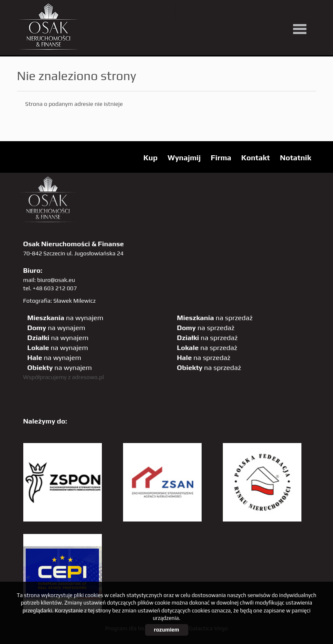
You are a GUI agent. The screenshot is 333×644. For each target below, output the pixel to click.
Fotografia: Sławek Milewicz (60, 301)
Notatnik (295, 158)
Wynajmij (184, 158)
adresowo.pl (88, 377)
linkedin (291, 12)
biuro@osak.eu (56, 280)
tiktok (308, 12)
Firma (221, 158)
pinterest (240, 12)
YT (206, 12)
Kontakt (255, 158)
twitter (189, 12)
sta (274, 12)
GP (257, 12)
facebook (223, 12)
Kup (150, 158)
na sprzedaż (215, 318)
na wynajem (65, 318)
